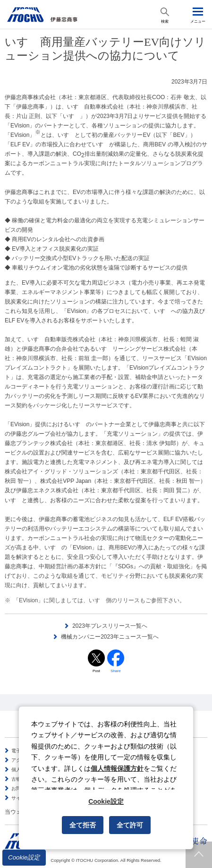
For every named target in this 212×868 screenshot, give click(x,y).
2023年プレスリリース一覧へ (110, 626)
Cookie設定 (24, 857)
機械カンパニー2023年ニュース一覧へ (110, 637)
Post (96, 671)
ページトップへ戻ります (199, 855)
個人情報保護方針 (117, 768)
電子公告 (21, 751)
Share (115, 671)
